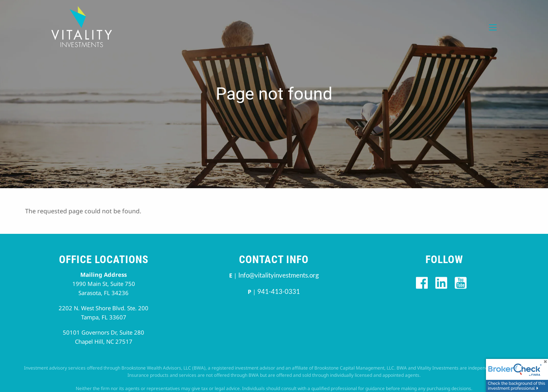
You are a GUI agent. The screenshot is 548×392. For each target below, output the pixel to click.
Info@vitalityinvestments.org (279, 275)
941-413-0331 (279, 291)
